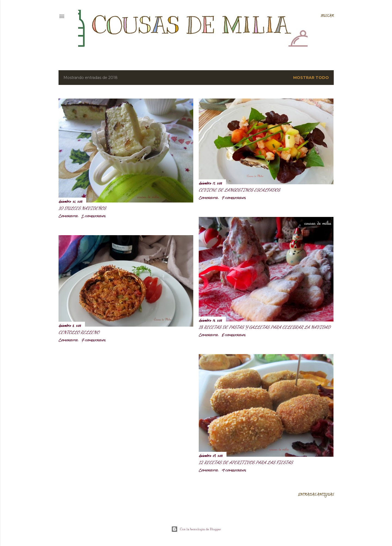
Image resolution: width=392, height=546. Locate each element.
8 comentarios (234, 335)
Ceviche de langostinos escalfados (239, 190)
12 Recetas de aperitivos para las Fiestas (246, 462)
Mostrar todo (311, 78)
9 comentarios (234, 470)
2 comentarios (94, 216)
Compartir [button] (68, 216)
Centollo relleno (79, 332)
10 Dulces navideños (82, 208)
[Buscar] (327, 16)
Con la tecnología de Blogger (196, 529)
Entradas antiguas (316, 495)
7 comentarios (234, 198)
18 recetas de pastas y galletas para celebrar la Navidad (265, 327)
